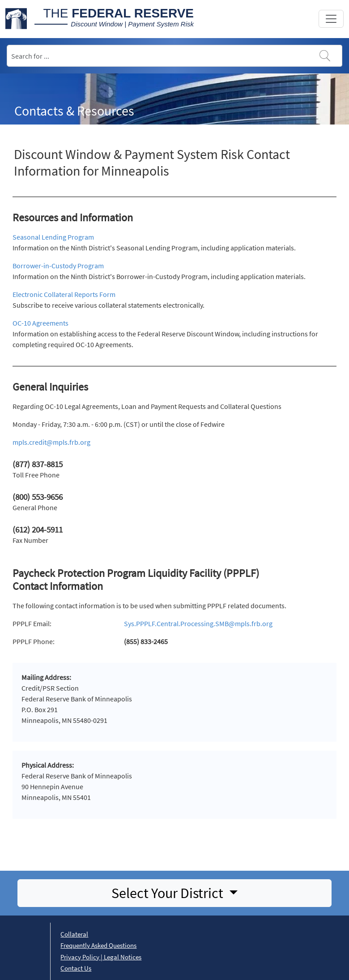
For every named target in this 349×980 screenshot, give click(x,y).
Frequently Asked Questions (98, 945)
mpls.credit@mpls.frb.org (51, 442)
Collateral (74, 934)
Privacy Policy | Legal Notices (101, 957)
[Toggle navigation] (331, 19)
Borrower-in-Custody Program (58, 266)
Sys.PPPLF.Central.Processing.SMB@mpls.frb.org (198, 623)
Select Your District (169, 893)
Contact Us (76, 968)
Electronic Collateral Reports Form (64, 294)
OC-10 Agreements (40, 323)
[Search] (174, 56)
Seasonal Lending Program (53, 237)
